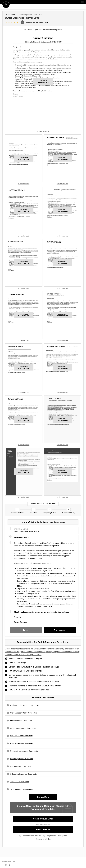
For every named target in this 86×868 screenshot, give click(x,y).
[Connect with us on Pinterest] (6, 865)
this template (43, 81)
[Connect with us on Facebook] (3, 865)
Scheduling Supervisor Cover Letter (24, 774)
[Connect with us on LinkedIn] (10, 865)
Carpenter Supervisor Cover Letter (23, 728)
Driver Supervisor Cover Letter (22, 759)
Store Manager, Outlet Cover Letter (24, 713)
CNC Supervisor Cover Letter (21, 736)
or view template (43, 131)
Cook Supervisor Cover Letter (22, 743)
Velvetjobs (6, 4)
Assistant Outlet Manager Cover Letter (25, 705)
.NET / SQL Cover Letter (20, 782)
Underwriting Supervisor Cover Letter (24, 751)
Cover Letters (10, 15)
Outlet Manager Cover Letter (21, 721)
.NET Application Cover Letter (22, 789)
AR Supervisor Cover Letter (21, 766)
